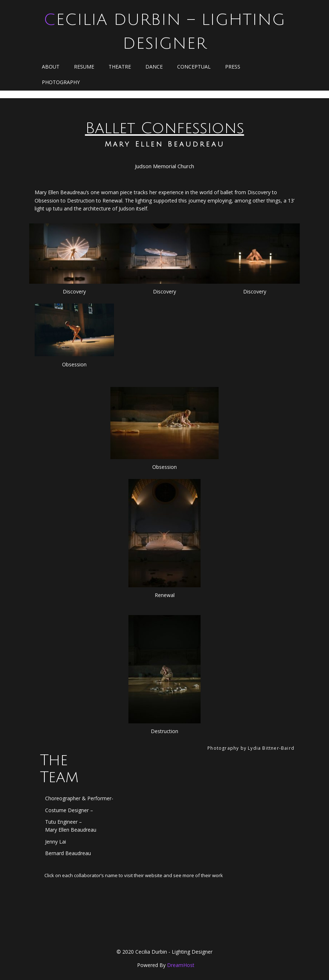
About (51, 67)
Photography (61, 82)
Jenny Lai (56, 842)
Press (233, 67)
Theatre (120, 67)
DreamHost (181, 965)
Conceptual (194, 67)
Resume (84, 67)
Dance (154, 67)
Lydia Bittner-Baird (271, 748)
